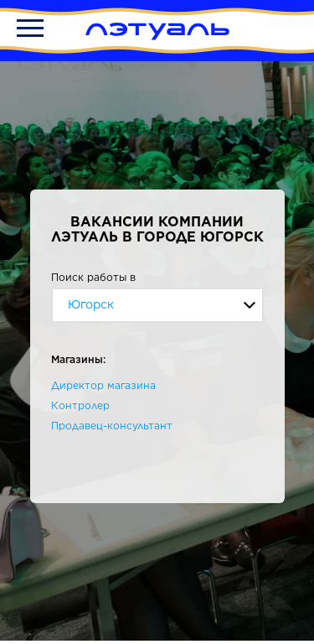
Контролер (80, 405)
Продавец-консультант (112, 426)
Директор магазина (103, 385)
